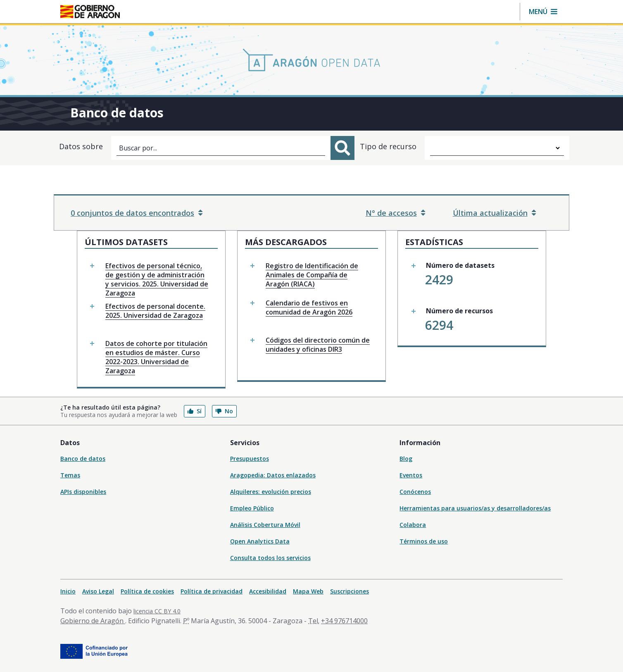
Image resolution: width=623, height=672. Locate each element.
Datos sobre (81, 146)
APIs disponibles (83, 492)
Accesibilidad (268, 591)
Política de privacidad (212, 591)
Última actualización (494, 213)
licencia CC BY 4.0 (157, 611)
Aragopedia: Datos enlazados (273, 475)
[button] (543, 12)
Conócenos (415, 492)
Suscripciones (350, 591)
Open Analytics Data (260, 541)
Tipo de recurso (388, 146)
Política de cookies (147, 591)
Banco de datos (83, 459)
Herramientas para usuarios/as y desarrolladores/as (475, 508)
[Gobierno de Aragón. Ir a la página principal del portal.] (90, 12)
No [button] (224, 411)
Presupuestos (250, 459)
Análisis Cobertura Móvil (265, 525)
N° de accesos (395, 213)
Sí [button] (195, 411)
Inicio (68, 591)
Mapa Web (308, 591)
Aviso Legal (98, 591)
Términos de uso (424, 541)
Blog (406, 459)
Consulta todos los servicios (270, 558)
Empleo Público (252, 508)
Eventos (411, 475)
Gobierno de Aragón (93, 621)
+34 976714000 (344, 621)
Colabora (413, 525)
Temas (70, 475)
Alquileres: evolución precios (271, 492)
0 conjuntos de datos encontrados (137, 213)
